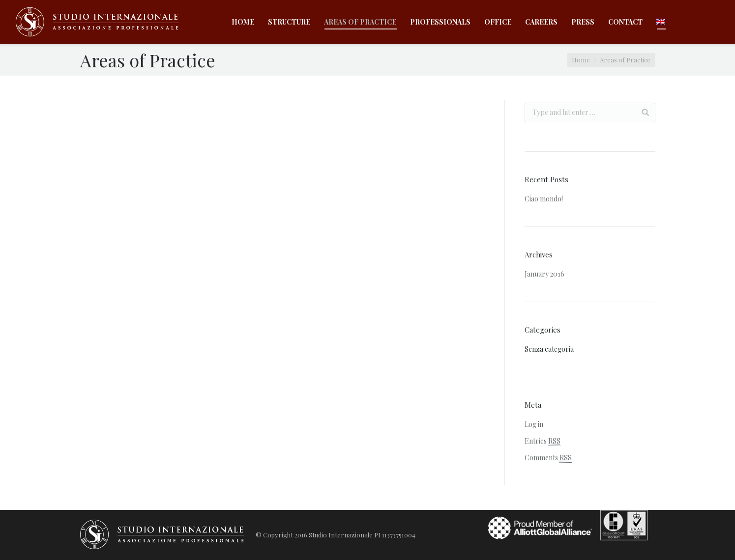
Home (581, 60)
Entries (543, 441)
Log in (534, 424)
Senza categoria (549, 349)
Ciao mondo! (544, 199)
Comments (548, 458)
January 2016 (544, 274)
